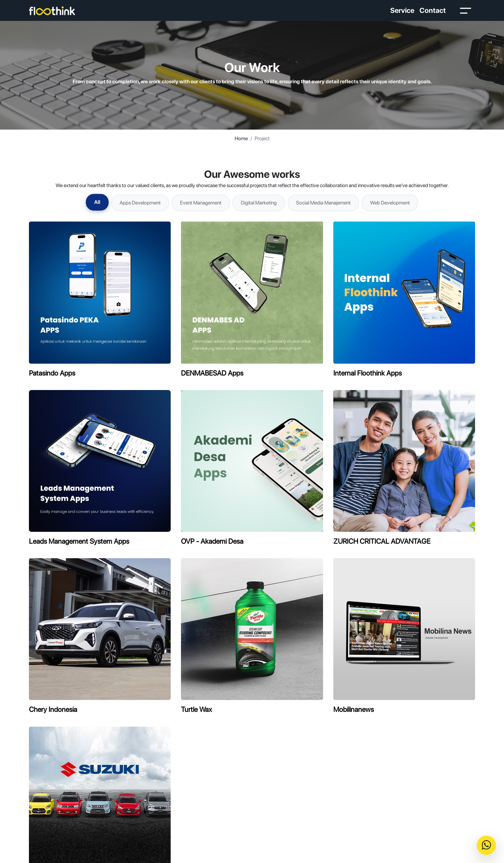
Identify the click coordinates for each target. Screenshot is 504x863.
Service (402, 10)
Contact (433, 10)
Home (241, 138)
